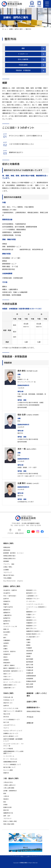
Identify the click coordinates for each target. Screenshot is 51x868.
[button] (47, 4)
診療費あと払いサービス (11, 733)
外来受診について (9, 700)
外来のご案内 (8, 693)
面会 (5, 802)
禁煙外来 (6, 773)
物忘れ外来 (7, 714)
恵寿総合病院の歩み (9, 559)
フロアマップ (7, 572)
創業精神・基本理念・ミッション (13, 553)
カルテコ (6, 728)
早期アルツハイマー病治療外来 (13, 711)
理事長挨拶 (7, 547)
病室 (5, 793)
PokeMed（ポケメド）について (13, 731)
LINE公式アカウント (9, 725)
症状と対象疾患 (23, 59)
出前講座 (6, 570)
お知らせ (30, 723)
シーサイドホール (9, 756)
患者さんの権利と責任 (10, 821)
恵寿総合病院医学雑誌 (33, 711)
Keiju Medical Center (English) (13, 581)
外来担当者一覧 (8, 697)
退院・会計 (7, 816)
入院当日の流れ (8, 782)
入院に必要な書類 (9, 788)
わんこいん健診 (8, 770)
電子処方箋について (9, 767)
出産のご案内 (32, 702)
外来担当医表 (23, 65)
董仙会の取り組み (9, 575)
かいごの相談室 (8, 749)
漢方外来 (6, 717)
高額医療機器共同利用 (10, 762)
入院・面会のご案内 (11, 778)
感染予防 (6, 810)
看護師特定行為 (8, 813)
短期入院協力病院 (9, 824)
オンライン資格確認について (12, 765)
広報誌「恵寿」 (8, 567)
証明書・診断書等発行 (10, 791)
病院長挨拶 (7, 550)
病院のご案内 (8, 543)
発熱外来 (6, 706)
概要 (23, 48)
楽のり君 (6, 722)
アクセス (10, 533)
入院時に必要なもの (9, 785)
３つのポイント (23, 54)
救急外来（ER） (8, 703)
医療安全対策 (7, 807)
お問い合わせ (19, 533)
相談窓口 (6, 799)
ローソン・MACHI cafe (10, 759)
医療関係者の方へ (33, 708)
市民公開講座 (7, 578)
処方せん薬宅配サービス (11, 736)
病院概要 (6, 561)
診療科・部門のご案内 (12, 586)
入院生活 (6, 796)
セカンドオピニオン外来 (11, 708)
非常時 (5, 805)
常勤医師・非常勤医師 (23, 70)
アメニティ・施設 (9, 564)
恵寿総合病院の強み (9, 556)
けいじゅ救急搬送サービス (11, 720)
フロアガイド (7, 819)
